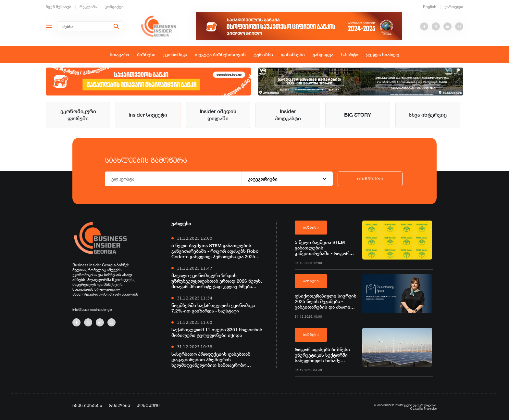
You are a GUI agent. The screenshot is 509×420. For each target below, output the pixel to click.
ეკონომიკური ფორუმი (78, 115)
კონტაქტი (114, 7)
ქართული (454, 7)
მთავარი (119, 54)
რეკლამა (88, 7)
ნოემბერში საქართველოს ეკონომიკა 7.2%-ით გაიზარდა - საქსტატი (213, 308)
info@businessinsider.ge (92, 309)
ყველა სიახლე (383, 54)
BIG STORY (358, 115)
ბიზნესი (146, 54)
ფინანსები (293, 54)
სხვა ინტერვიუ (428, 115)
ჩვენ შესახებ (59, 7)
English (430, 7)
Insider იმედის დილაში (218, 115)
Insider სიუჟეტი (148, 115)
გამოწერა (370, 179)
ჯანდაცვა (323, 54)
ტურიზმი (263, 54)
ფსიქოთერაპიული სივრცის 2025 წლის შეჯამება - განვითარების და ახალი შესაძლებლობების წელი (326, 301)
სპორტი (350, 54)
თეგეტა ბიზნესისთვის (220, 54)
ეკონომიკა (175, 54)
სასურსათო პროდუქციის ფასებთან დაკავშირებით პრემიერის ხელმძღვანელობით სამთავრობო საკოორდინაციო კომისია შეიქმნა (211, 359)
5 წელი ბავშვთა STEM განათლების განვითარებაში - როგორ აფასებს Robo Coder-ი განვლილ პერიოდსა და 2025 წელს (215, 251)
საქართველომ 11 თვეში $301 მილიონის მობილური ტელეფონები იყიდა (217, 332)
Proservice (430, 408)
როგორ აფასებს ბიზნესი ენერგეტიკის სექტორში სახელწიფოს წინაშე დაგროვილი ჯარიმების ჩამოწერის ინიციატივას (322, 355)
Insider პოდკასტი (288, 115)
